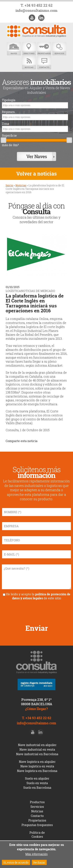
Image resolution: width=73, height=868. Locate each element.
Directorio (29, 49)
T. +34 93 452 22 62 (37, 5)
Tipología (9, 100)
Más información (36, 854)
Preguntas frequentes (37, 825)
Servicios (59, 49)
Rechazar (39, 862)
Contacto (44, 63)
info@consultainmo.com (36, 11)
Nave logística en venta (37, 766)
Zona (5, 124)
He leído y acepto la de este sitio (38, 596)
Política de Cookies (37, 835)
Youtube (32, 18)
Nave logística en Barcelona (37, 771)
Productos (37, 802)
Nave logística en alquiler (37, 762)
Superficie (9, 136)
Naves (14, 49)
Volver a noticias (36, 174)
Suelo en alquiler (37, 778)
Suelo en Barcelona (37, 788)
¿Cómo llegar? (36, 709)
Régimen (8, 112)
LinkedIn (41, 18)
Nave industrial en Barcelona (37, 754)
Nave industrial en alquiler (37, 745)
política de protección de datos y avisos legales (41, 596)
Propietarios (44, 49)
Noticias (29, 63)
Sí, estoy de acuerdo (16, 862)
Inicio (9, 185)
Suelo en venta (37, 783)
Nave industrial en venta (37, 749)
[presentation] (36, 611)
